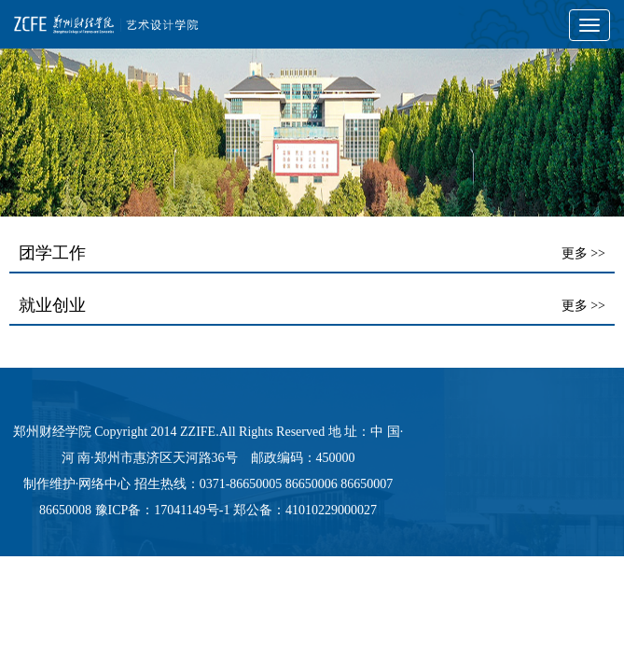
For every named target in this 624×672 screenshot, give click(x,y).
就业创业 (52, 305)
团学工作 (52, 253)
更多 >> (583, 253)
